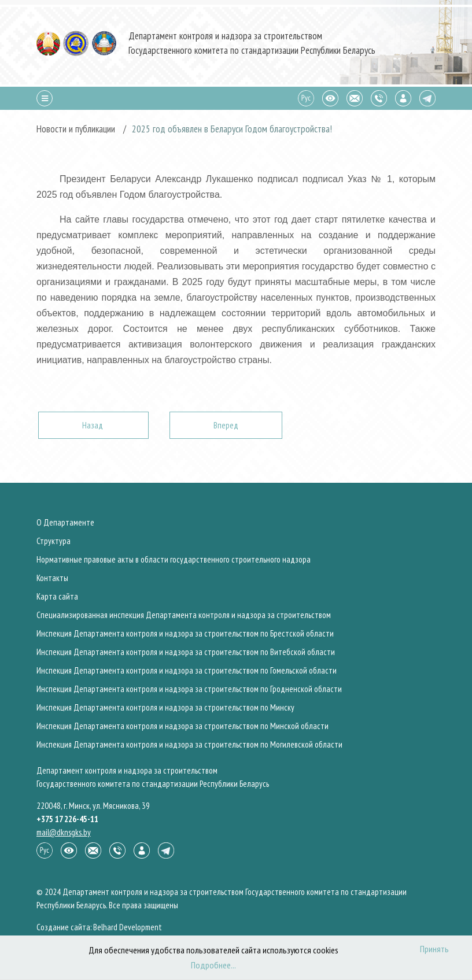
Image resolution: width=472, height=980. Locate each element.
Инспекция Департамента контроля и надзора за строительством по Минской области (182, 726)
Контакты (52, 578)
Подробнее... (213, 965)
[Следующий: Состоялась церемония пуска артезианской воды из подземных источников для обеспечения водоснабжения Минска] (226, 425)
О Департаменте (65, 522)
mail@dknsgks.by (64, 832)
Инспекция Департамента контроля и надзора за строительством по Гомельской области (187, 670)
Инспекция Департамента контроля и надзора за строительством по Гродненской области (189, 689)
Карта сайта (57, 596)
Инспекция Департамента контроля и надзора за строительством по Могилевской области (189, 744)
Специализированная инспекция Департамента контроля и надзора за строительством (184, 615)
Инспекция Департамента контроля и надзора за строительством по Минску (165, 707)
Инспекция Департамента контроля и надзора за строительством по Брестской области (185, 633)
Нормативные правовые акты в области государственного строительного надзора (174, 559)
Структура (54, 541)
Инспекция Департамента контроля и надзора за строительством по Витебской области (186, 652)
